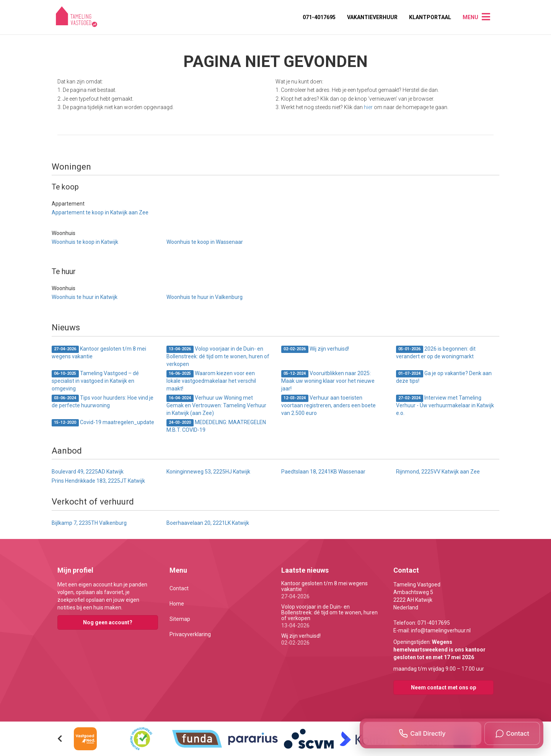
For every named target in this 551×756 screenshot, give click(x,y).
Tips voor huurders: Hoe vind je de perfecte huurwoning (103, 402)
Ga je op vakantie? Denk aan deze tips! (444, 377)
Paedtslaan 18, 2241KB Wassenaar (323, 472)
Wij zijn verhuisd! (315, 349)
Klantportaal (430, 17)
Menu (470, 17)
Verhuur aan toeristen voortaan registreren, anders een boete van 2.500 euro (328, 405)
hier (368, 107)
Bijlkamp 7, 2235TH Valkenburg (89, 523)
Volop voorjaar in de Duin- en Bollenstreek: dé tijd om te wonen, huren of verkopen (218, 356)
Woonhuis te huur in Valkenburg (205, 297)
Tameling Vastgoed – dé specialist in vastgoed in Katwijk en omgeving (95, 381)
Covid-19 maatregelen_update (103, 423)
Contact (179, 588)
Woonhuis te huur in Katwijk (85, 297)
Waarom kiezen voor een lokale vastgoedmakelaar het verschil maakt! (211, 381)
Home (177, 604)
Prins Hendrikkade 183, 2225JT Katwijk (98, 481)
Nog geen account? (108, 622)
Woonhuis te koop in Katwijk (85, 242)
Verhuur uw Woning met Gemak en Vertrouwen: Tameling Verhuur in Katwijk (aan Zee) (216, 405)
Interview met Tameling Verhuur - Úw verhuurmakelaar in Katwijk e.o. (445, 405)
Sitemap (180, 619)
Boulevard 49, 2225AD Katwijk (88, 472)
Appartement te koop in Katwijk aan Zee (100, 212)
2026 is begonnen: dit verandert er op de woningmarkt (436, 353)
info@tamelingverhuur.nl (441, 630)
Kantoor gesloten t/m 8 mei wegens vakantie (99, 353)
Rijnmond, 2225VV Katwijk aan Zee (438, 472)
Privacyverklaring (190, 634)
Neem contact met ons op (443, 687)
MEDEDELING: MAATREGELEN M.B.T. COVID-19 (216, 426)
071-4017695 (319, 17)
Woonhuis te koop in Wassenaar (205, 242)
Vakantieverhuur (372, 17)
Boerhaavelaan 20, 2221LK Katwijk (208, 523)
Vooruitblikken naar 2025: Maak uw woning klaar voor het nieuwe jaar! (328, 381)
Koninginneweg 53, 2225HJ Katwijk (208, 472)
